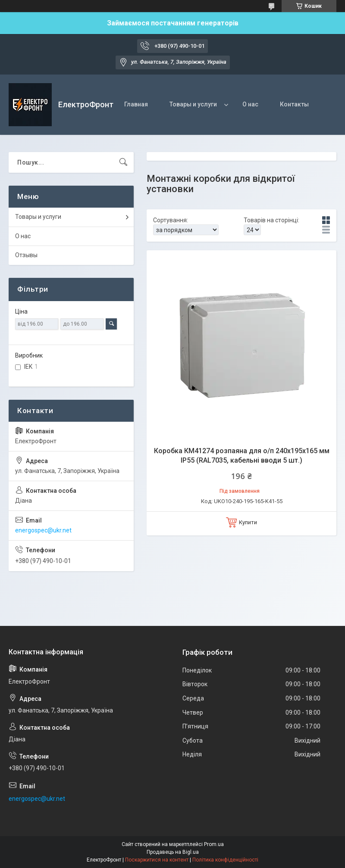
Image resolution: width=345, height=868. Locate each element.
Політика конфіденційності (225, 860)
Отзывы (26, 255)
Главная (136, 104)
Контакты (294, 104)
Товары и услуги (193, 104)
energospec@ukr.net (43, 530)
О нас (250, 104)
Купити (248, 522)
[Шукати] (123, 162)
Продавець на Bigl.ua (173, 852)
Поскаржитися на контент (157, 860)
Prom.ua (214, 844)
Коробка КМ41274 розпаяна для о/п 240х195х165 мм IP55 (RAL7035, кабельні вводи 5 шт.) (242, 456)
